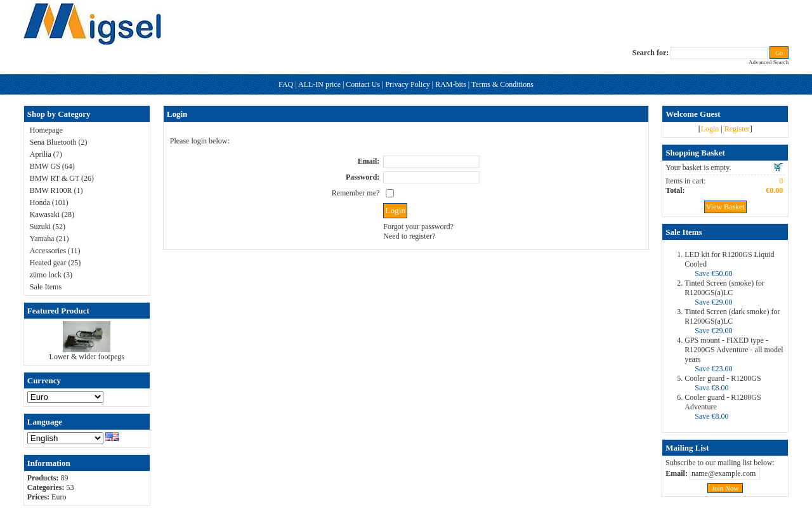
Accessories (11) (55, 251)
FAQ (286, 84)
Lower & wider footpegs (87, 357)
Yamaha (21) (49, 239)
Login (710, 129)
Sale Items (46, 287)
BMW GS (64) (52, 166)
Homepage (46, 130)
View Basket (725, 207)
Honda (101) (49, 202)
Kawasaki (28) (52, 214)
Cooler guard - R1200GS (723, 378)
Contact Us (363, 84)
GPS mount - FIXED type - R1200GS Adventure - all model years (734, 350)
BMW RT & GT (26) (62, 178)
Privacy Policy (407, 84)
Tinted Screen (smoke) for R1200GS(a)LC (724, 288)
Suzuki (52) (48, 227)
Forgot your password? (418, 227)
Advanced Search (769, 62)
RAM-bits (451, 84)
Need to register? (409, 236)
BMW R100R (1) (56, 190)
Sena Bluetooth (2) (59, 142)
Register (737, 129)
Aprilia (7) (46, 154)
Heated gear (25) (56, 263)
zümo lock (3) (51, 275)
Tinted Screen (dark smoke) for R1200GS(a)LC (732, 316)
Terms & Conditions (502, 84)
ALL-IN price (319, 84)
